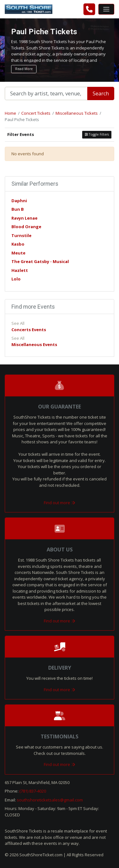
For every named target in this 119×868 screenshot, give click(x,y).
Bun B (18, 209)
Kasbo (18, 244)
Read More (24, 69)
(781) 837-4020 (33, 791)
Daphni (19, 201)
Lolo (16, 279)
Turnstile (21, 235)
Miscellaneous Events (34, 344)
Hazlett (20, 270)
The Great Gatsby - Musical (40, 261)
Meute (18, 253)
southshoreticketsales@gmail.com (50, 800)
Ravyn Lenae (24, 218)
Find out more (60, 503)
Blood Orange (26, 227)
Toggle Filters (97, 134)
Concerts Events (29, 330)
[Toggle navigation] (106, 9)
